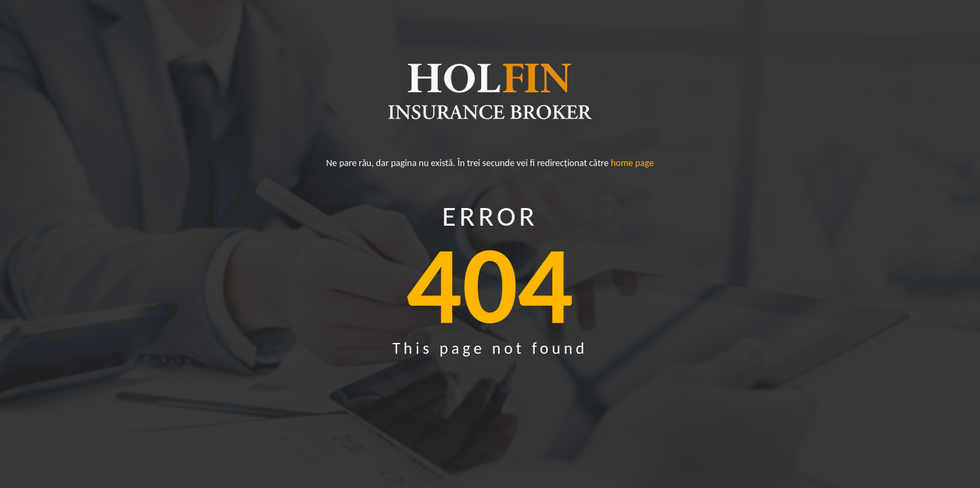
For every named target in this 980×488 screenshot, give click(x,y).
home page (632, 165)
